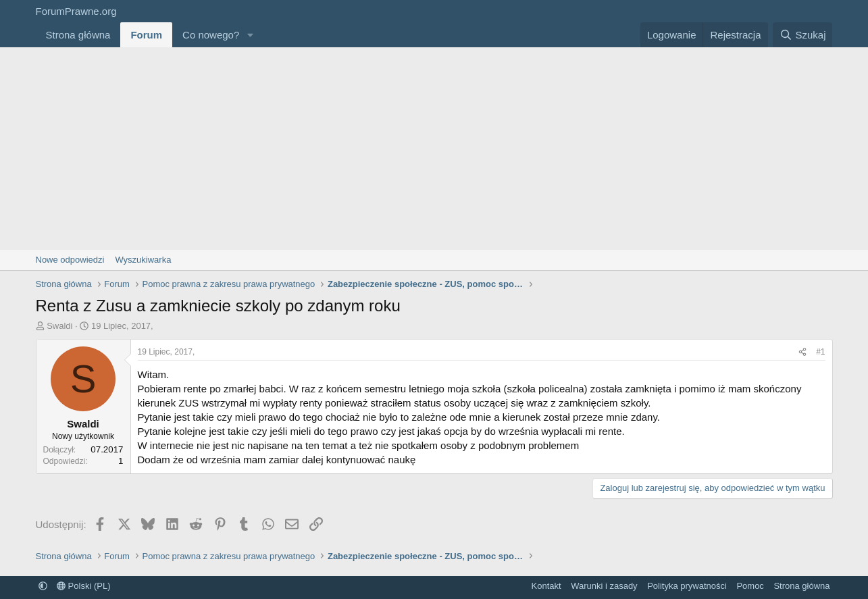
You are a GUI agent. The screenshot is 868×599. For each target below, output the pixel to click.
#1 (820, 352)
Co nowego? (211, 35)
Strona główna (78, 35)
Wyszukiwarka (143, 260)
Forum (146, 35)
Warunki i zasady (604, 586)
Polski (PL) (83, 586)
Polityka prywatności (687, 586)
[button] (250, 35)
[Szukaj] (802, 35)
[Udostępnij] (802, 352)
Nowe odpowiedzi (70, 260)
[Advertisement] (434, 149)
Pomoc (750, 586)
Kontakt (546, 586)
